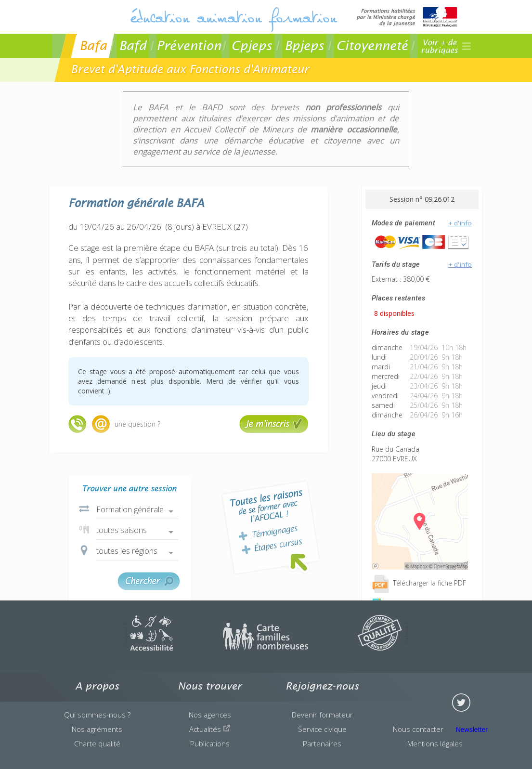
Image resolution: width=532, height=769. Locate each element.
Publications (210, 743)
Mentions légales (435, 743)
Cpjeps (252, 46)
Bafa (93, 46)
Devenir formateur (322, 715)
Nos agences (210, 715)
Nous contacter (418, 729)
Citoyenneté (372, 46)
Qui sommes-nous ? (97, 715)
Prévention (189, 46)
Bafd (133, 46)
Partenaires (322, 743)
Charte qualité (97, 743)
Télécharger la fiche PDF (419, 583)
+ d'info (460, 223)
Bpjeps (304, 46)
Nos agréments (97, 729)
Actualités (210, 729)
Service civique (322, 729)
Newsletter (472, 730)
